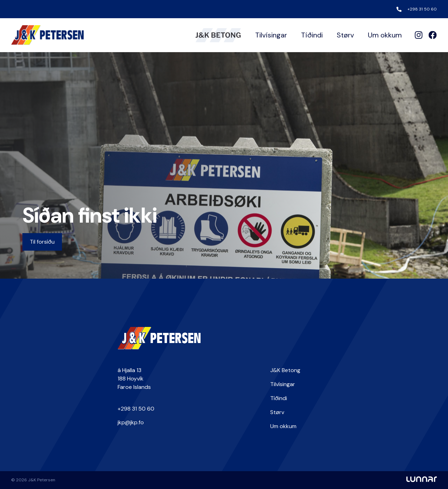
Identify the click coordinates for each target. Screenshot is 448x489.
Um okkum (385, 35)
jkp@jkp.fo (131, 422)
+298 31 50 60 (422, 9)
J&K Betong (285, 370)
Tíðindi (312, 35)
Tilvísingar (271, 35)
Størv (345, 35)
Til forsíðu (42, 242)
